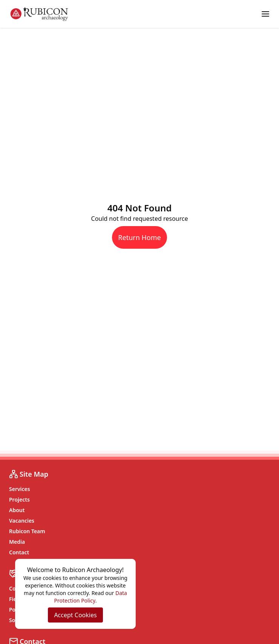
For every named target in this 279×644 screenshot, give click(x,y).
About (17, 510)
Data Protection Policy (91, 597)
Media (17, 542)
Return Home (139, 237)
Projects (19, 499)
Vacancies (22, 521)
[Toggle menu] (265, 14)
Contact (19, 552)
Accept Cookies (75, 615)
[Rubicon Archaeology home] (39, 14)
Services (20, 489)
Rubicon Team (27, 531)
